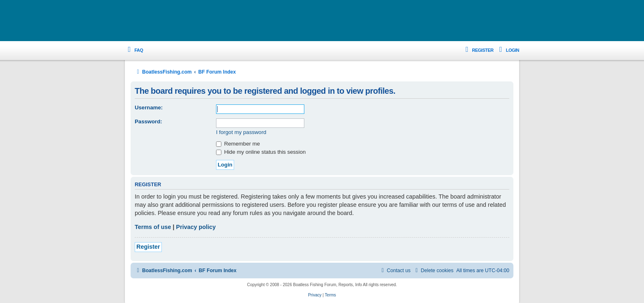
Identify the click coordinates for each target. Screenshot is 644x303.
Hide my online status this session (261, 152)
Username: (149, 108)
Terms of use (153, 227)
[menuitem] (134, 50)
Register (148, 247)
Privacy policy (196, 227)
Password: (148, 121)
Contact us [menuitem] (395, 271)
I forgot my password (241, 132)
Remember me (238, 144)
